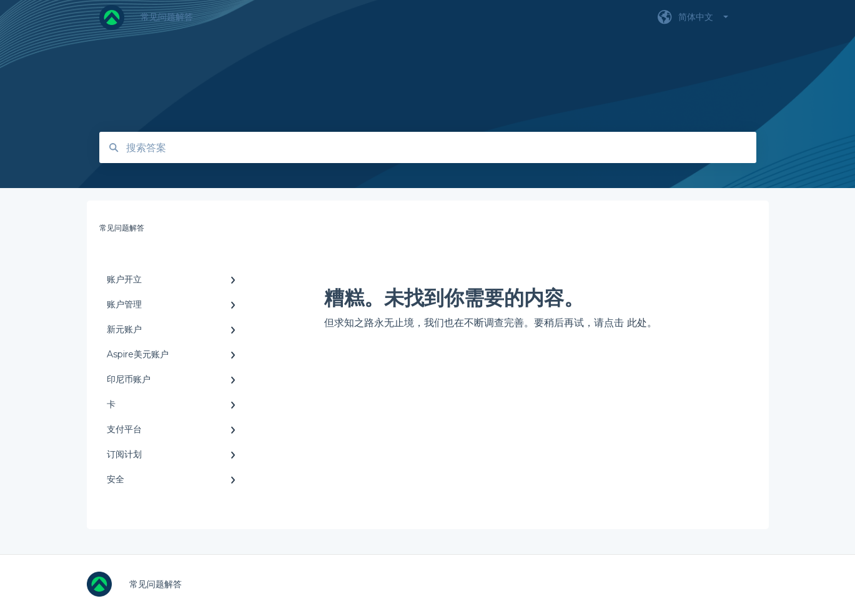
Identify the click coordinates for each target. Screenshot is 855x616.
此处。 (642, 323)
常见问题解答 (167, 17)
